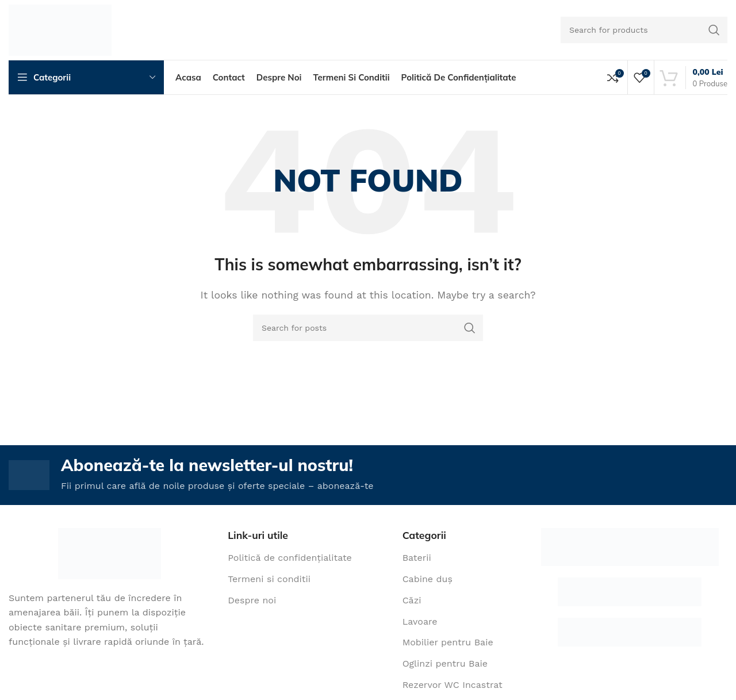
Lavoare (420, 623)
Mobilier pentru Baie (448, 644)
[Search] (644, 30)
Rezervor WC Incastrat (453, 687)
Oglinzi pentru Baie (445, 666)
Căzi (412, 602)
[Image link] (110, 555)
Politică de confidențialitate (290, 560)
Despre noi (252, 602)
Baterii (417, 560)
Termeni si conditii (269, 581)
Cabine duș (428, 581)
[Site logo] (60, 29)
